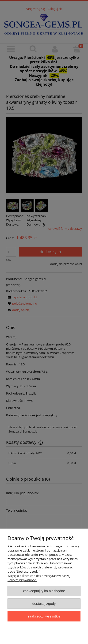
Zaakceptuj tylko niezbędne (44, 591)
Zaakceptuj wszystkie (44, 616)
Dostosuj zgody (44, 604)
